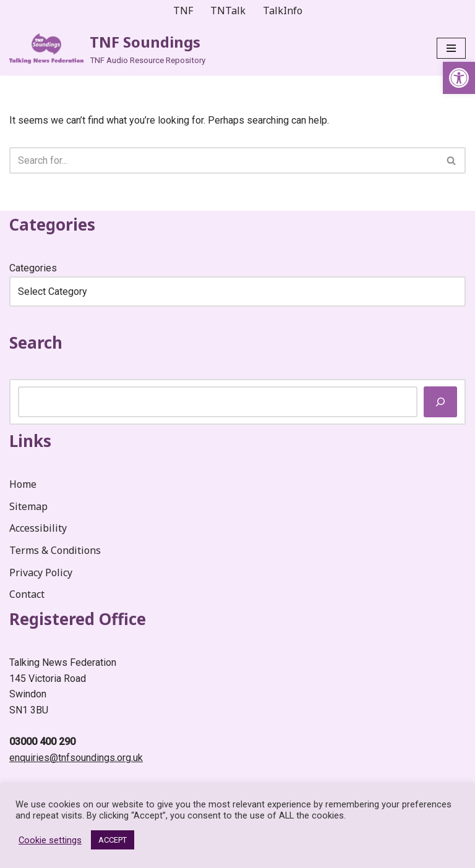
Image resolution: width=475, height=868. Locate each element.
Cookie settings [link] (50, 840)
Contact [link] (27, 594)
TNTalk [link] (228, 11)
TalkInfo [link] (283, 11)
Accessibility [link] (38, 528)
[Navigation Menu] (451, 48)
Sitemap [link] (28, 506)
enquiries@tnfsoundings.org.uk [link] (76, 758)
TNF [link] (183, 11)
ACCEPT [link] (113, 840)
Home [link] (23, 484)
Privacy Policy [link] (41, 572)
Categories (33, 268)
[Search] (224, 160)
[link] (459, 78)
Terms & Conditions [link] (55, 550)
